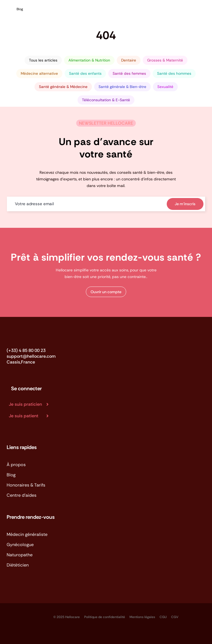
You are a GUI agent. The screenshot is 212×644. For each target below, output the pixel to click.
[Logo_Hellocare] (24, 337)
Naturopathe (20, 555)
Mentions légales (142, 617)
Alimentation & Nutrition (89, 60)
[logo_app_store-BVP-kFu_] (13, 614)
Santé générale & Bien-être (122, 87)
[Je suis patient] (31, 416)
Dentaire (129, 60)
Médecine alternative (39, 74)
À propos (16, 465)
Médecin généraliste (27, 534)
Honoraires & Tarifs (26, 485)
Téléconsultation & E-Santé (106, 100)
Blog (11, 475)
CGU (163, 617)
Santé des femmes (129, 74)
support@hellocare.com (31, 356)
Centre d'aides (22, 495)
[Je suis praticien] (31, 404)
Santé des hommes (174, 74)
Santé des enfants (85, 74)
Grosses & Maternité (165, 60)
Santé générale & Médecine (63, 87)
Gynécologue (20, 545)
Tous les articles (43, 60)
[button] (106, 292)
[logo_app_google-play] (38, 614)
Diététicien (18, 565)
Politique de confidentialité (105, 617)
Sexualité (165, 87)
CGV (175, 617)
